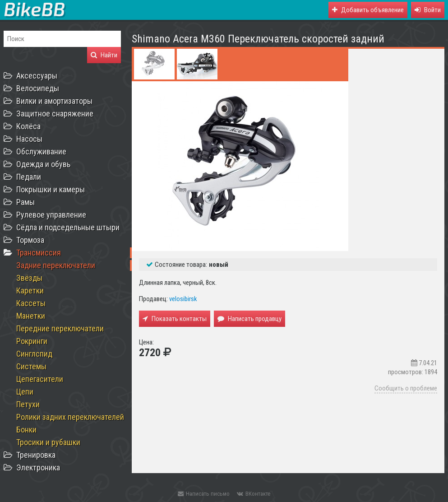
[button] (428, 10)
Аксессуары (37, 76)
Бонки (26, 430)
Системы (31, 366)
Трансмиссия (39, 253)
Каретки (30, 291)
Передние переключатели (60, 328)
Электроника (38, 467)
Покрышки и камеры (51, 189)
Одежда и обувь (43, 164)
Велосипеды (38, 88)
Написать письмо (204, 494)
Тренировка (36, 455)
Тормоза (30, 240)
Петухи (28, 404)
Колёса (28, 126)
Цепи (25, 392)
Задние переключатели (56, 265)
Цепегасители (40, 379)
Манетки (31, 316)
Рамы (25, 202)
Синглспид (34, 354)
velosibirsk (183, 299)
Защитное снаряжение (55, 114)
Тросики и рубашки (48, 442)
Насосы (29, 139)
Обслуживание (41, 151)
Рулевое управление (51, 215)
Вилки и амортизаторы (54, 101)
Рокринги (32, 341)
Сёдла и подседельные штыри (68, 227)
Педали (29, 177)
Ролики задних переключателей (70, 417)
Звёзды (29, 278)
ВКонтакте (254, 494)
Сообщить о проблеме (406, 388)
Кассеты (31, 303)
